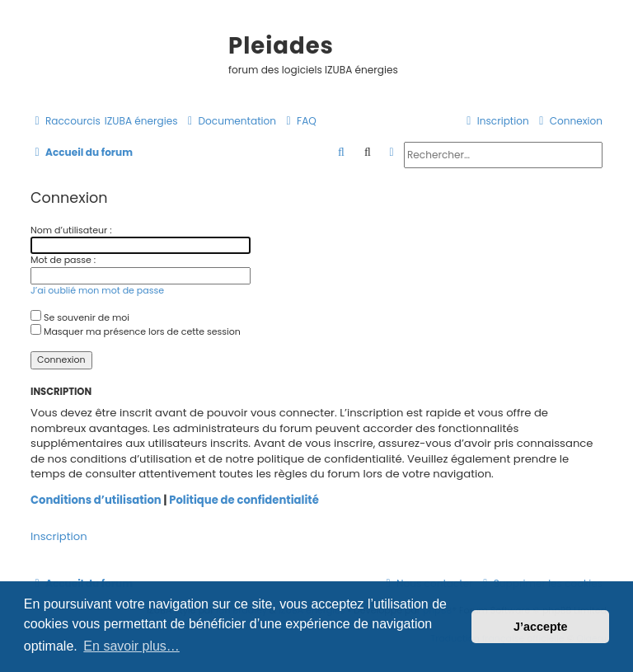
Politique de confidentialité (244, 500)
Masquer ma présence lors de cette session (136, 331)
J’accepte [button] (541, 627)
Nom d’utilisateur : (71, 230)
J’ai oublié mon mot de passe (97, 291)
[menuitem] (141, 122)
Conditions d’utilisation (96, 500)
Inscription (59, 537)
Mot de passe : (63, 260)
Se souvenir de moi (80, 317)
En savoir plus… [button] (131, 646)
